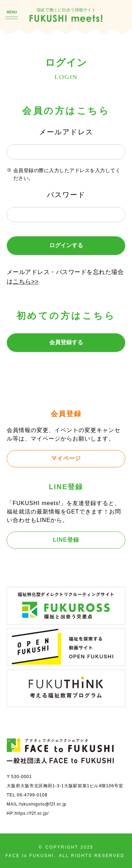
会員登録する (66, 342)
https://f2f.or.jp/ (32, 813)
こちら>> (26, 282)
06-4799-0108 (32, 795)
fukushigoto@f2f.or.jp (43, 804)
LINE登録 (66, 540)
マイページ (66, 458)
